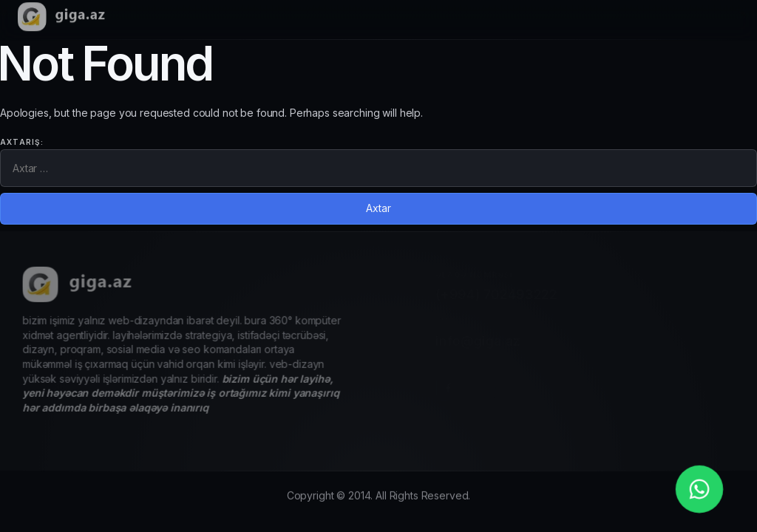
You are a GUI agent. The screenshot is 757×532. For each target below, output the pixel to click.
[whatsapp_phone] (699, 489)
